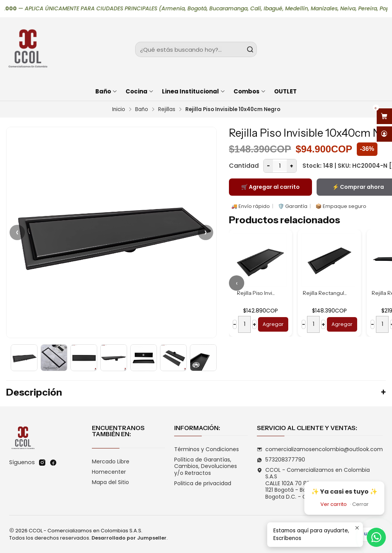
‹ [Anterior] (17, 232)
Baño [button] (106, 91)
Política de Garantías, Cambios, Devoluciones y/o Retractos (206, 466)
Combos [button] (250, 91)
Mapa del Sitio (110, 482)
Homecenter (109, 472)
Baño (142, 110)
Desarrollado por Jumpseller (129, 538)
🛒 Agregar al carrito (270, 187)
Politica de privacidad (203, 483)
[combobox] (196, 49)
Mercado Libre (111, 461)
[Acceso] (384, 134)
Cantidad (244, 166)
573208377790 (281, 460)
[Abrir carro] (384, 116)
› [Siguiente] (206, 232)
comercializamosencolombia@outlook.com (320, 449)
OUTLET (285, 91)
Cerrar (360, 504)
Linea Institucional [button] (194, 91)
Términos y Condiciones (207, 449)
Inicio (119, 110)
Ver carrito (334, 504)
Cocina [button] (140, 91)
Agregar (273, 324)
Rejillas (167, 110)
